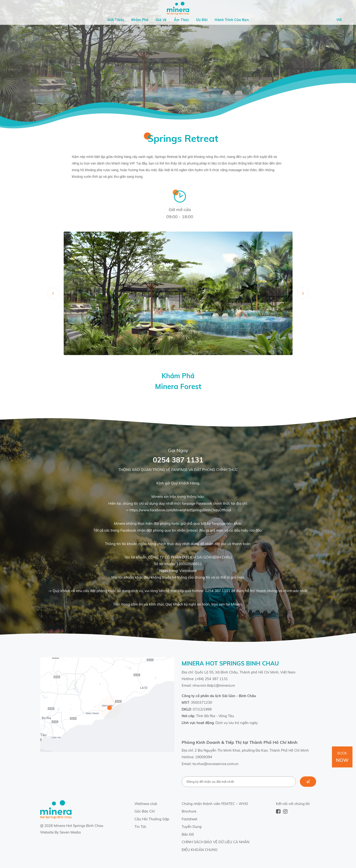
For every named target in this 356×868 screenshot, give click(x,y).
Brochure (189, 811)
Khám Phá (140, 20)
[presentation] (53, 293)
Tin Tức (140, 827)
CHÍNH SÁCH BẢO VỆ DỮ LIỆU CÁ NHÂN (216, 842)
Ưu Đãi (202, 20)
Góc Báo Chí (145, 811)
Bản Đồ (188, 834)
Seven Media (70, 832)
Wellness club (146, 804)
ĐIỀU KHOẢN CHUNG (200, 850)
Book (342, 757)
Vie (339, 20)
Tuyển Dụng (192, 827)
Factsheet (189, 819)
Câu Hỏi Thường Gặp (152, 819)
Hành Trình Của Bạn (232, 20)
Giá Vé (161, 20)
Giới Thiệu (116, 20)
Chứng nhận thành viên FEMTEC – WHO (215, 804)
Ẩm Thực (182, 20)
